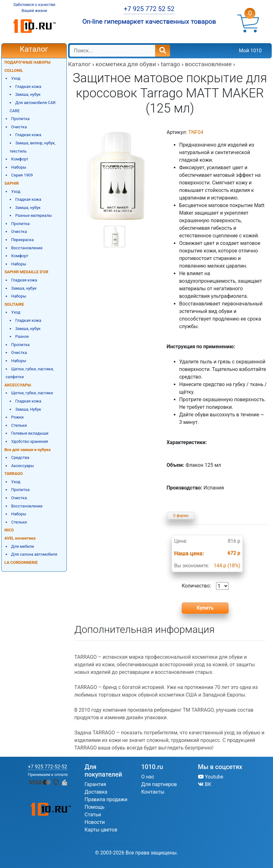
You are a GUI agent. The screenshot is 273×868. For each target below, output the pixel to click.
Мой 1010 (250, 51)
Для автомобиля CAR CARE (33, 107)
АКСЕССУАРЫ (18, 385)
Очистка (19, 127)
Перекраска (23, 240)
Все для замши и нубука (28, 450)
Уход (16, 78)
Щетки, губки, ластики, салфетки (30, 373)
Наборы (19, 167)
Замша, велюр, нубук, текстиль (33, 147)
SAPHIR (12, 183)
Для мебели (23, 546)
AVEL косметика (20, 538)
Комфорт (20, 159)
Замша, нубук (28, 94)
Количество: (205, 586)
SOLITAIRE (14, 304)
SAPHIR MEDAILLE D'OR (26, 272)
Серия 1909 (22, 175)
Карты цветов (101, 830)
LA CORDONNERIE (21, 562)
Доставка (96, 792)
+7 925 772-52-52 (48, 767)
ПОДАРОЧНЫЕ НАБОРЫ (27, 62)
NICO (9, 530)
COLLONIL (14, 70)
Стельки (19, 425)
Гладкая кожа (28, 87)
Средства (20, 457)
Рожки (17, 417)
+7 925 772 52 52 (149, 9)
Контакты (153, 792)
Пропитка (20, 119)
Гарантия (96, 784)
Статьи (93, 815)
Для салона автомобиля (34, 554)
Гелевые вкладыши (30, 433)
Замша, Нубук (28, 409)
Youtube (211, 777)
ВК (205, 784)
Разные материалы (33, 215)
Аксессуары (23, 466)
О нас (148, 777)
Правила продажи (106, 799)
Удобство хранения (30, 441)
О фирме (181, 516)
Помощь (95, 807)
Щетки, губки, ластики (32, 393)
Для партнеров (159, 784)
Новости (95, 822)
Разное (22, 336)
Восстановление (27, 248)
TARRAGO (14, 474)
